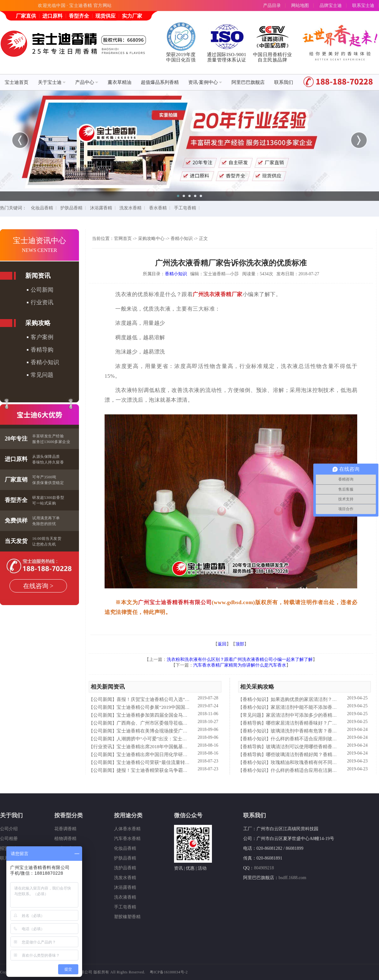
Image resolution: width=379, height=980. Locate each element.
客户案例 (42, 337)
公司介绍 (9, 829)
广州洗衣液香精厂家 (218, 294)
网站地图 (300, 6)
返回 (222, 644)
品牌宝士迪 (331, 6)
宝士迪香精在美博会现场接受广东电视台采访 (164, 731)
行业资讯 (42, 302)
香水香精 (158, 208)
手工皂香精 (185, 208)
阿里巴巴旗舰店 (248, 82)
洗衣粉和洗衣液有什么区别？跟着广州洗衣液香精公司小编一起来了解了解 (240, 659)
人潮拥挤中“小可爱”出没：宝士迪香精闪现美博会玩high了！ (180, 739)
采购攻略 (38, 323)
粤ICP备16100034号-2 (169, 972)
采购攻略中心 (151, 239)
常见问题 (42, 375)
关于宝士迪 (52, 82)
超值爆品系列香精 (160, 82)
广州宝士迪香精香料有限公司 (175, 602)
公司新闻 (42, 290)
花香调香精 (65, 829)
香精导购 (42, 350)
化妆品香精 (42, 208)
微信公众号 (188, 815)
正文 (203, 239)
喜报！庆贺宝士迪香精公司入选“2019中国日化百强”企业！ (178, 699)
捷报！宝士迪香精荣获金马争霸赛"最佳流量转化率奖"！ (175, 770)
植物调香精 (65, 839)
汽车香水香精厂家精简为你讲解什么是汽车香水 (240, 665)
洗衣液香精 (125, 897)
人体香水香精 (127, 829)
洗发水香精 (130, 208)
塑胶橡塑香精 (127, 917)
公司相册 (9, 839)
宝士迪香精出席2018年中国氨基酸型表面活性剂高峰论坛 (176, 747)
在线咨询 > (38, 586)
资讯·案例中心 (205, 82)
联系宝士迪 (363, 6)
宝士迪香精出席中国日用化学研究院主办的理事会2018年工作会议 (185, 755)
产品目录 (272, 6)
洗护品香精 (125, 868)
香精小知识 (45, 362)
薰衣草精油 (120, 82)
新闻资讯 (38, 276)
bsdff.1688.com (292, 878)
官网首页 (123, 239)
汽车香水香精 (127, 839)
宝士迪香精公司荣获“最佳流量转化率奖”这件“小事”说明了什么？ (185, 762)
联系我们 (284, 82)
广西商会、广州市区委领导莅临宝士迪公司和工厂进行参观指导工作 (188, 723)
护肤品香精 (71, 208)
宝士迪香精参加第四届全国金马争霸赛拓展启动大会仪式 (176, 715)
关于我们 (11, 815)
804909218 (264, 868)
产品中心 (87, 82)
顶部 (240, 644)
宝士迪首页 (17, 82)
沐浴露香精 (101, 208)
